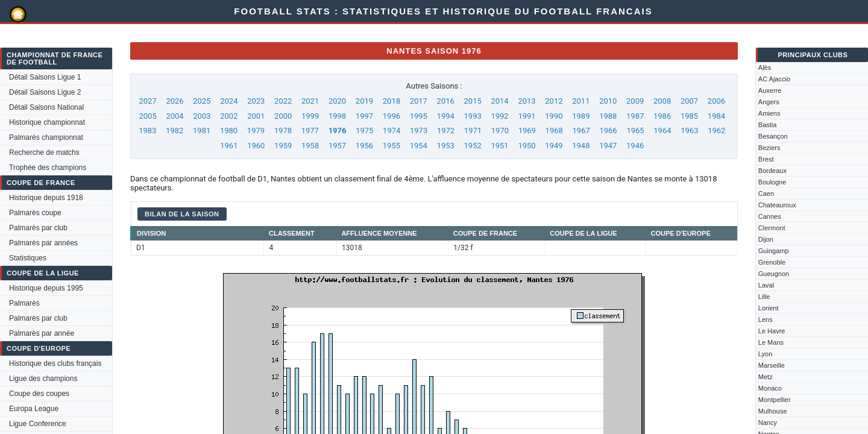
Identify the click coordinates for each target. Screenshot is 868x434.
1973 (419, 131)
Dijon (766, 239)
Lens (766, 319)
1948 (581, 146)
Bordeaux (772, 171)
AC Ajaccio (774, 79)
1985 (689, 116)
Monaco (770, 388)
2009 (635, 101)
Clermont (772, 228)
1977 (310, 131)
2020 (337, 101)
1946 (635, 146)
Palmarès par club (38, 228)
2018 (392, 101)
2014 (499, 101)
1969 (527, 131)
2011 (581, 101)
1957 (337, 146)
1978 (283, 131)
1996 (392, 116)
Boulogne (772, 182)
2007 (689, 101)
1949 (554, 146)
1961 (229, 146)
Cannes (770, 216)
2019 (364, 101)
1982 (175, 131)
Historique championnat (47, 122)
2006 (716, 101)
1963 (689, 131)
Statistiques (28, 258)
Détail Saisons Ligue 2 (45, 92)
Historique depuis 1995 (46, 288)
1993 (473, 116)
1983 (147, 131)
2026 (175, 101)
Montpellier (775, 400)
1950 (527, 146)
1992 (499, 116)
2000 (283, 116)
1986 (662, 116)
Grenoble (772, 262)
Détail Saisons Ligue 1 (45, 77)
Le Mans (771, 342)
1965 (635, 131)
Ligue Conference (38, 424)
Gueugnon (774, 274)
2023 (256, 101)
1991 (527, 116)
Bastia (768, 125)
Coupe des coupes (39, 394)
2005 (147, 116)
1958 (310, 146)
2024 (229, 101)
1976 (338, 131)
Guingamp (774, 251)
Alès (765, 68)
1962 (716, 131)
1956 (364, 146)
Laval (766, 285)
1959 (283, 146)
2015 (473, 101)
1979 (256, 131)
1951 (499, 146)
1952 (473, 146)
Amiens (769, 113)
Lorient (769, 308)
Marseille (772, 365)
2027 (147, 101)
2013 (527, 101)
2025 (202, 101)
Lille (764, 297)
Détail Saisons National (46, 107)
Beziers (769, 148)
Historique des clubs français (55, 363)
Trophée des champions (48, 168)
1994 (446, 116)
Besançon (773, 136)
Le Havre (772, 331)
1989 (581, 116)
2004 (175, 116)
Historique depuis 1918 (46, 198)
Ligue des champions (43, 379)
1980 (229, 131)
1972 (446, 131)
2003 (202, 116)
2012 (554, 101)
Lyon (765, 354)
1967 (581, 131)
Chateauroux (777, 205)
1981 (202, 131)
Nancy (768, 423)
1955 (392, 146)
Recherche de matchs (44, 153)
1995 (419, 116)
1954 (419, 146)
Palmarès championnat (46, 137)
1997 (364, 116)
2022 (283, 101)
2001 (256, 116)
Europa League (34, 409)
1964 (662, 131)
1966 (608, 131)
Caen (766, 193)
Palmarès (24, 303)
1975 (364, 131)
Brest (766, 159)
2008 (662, 101)
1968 (554, 131)
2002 (229, 116)
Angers (769, 102)
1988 (608, 116)
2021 (310, 101)
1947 (608, 146)
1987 (635, 116)
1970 (500, 131)
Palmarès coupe (35, 213)
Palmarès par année (42, 333)
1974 (392, 131)
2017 (419, 101)
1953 (446, 146)
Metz (766, 377)
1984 (716, 116)
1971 (473, 131)
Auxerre (770, 90)
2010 (608, 101)
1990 (554, 116)
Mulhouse (773, 411)
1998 (337, 116)
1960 (256, 146)
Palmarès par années (43, 243)
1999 (310, 116)
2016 (446, 101)
